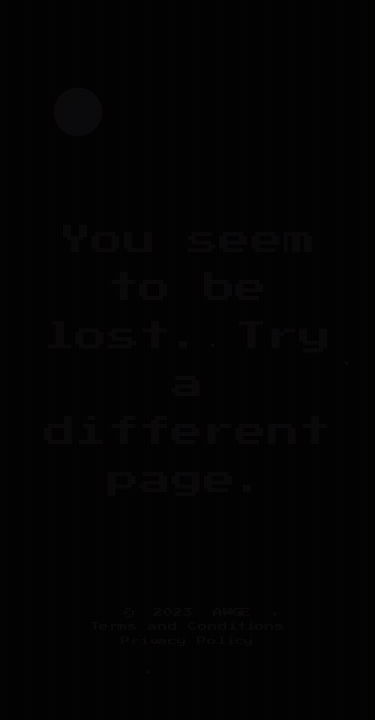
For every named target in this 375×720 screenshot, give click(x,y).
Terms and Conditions (187, 626)
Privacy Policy (187, 641)
